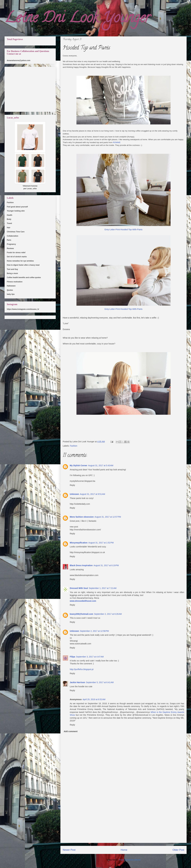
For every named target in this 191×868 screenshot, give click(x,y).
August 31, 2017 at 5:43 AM (101, 465)
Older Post (178, 850)
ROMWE (117, 142)
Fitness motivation (15, 282)
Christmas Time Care (16, 232)
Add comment (71, 731)
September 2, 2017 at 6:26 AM (108, 614)
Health (10, 215)
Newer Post (69, 850)
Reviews (10, 248)
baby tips (11, 294)
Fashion (74, 446)
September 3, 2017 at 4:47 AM (90, 657)
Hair (9, 228)
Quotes (10, 290)
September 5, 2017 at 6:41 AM (100, 682)
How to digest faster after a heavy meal (23, 265)
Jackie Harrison (77, 682)
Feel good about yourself (17, 207)
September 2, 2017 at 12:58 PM (94, 631)
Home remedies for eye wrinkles (20, 261)
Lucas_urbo (32, 189)
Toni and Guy (12, 269)
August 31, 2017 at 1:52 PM (101, 543)
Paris (9, 240)
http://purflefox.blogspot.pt (82, 669)
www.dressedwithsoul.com (83, 601)
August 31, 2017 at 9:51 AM (93, 494)
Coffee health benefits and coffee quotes (24, 277)
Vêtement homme (30, 186)
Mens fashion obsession (82, 517)
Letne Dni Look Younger (77, 19)
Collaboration (13, 236)
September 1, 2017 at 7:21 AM (103, 588)
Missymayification (79, 543)
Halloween (11, 286)
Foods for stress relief (16, 253)
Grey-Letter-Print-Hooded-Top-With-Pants (123, 230)
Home (124, 850)
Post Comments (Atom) (130, 860)
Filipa (73, 657)
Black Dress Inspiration (81, 565)
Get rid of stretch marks (17, 257)
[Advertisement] (124, 822)
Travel (9, 223)
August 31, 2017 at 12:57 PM (108, 517)
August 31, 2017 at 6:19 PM (106, 565)
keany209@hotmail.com (82, 614)
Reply (72, 485)
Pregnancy (11, 244)
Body (9, 219)
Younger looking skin (16, 211)
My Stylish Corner (79, 465)
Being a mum (12, 273)
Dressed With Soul (79, 588)
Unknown (74, 494)
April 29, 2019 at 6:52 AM (94, 699)
